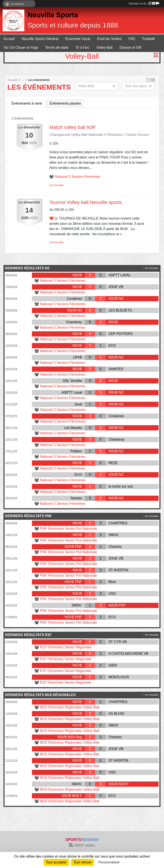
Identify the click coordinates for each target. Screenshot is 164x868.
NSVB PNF (73, 547)
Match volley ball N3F (73, 127)
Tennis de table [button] (57, 47)
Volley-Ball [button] (105, 47)
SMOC (114, 535)
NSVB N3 (116, 299)
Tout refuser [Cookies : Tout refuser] (83, 862)
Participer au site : (144, 3)
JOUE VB (116, 287)
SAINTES (116, 369)
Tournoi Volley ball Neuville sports (86, 202)
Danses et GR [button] (130, 47)
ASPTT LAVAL (120, 275)
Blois (112, 582)
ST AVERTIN (118, 570)
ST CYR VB (118, 642)
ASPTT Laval (72, 392)
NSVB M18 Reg (70, 737)
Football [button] (148, 39)
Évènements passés (65, 103)
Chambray (74, 322)
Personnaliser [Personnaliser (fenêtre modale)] (109, 862)
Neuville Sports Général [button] (40, 39)
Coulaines (74, 299)
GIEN (113, 665)
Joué (78, 404)
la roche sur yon (121, 486)
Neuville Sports (53, 15)
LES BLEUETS (120, 310)
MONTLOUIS (119, 677)
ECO (112, 346)
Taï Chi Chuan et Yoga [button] (21, 47)
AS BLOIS (116, 714)
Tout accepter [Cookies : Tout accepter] (56, 862)
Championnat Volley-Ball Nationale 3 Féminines (86, 135)
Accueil (9, 39)
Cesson (143, 135)
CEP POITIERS (121, 334)
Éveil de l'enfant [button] (109, 39)
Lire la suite (56, 185)
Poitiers (76, 451)
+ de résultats (151, 268)
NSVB (77, 275)
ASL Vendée (72, 381)
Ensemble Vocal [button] (78, 39)
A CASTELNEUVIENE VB (128, 654)
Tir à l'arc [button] (82, 47)
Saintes (76, 498)
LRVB (78, 357)
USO (112, 594)
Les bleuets (73, 428)
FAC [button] (132, 39)
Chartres (115, 547)
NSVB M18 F (118, 784)
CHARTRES (118, 523)
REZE (113, 463)
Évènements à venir (27, 103)
